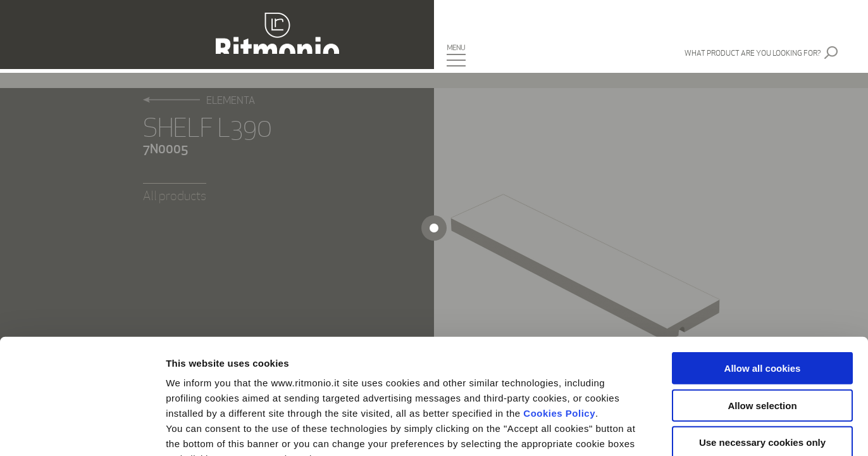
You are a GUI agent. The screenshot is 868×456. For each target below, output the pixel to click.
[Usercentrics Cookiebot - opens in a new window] (82, 431)
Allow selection (762, 297)
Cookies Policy (559, 306)
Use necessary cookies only (762, 335)
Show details (664, 431)
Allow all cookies (763, 261)
